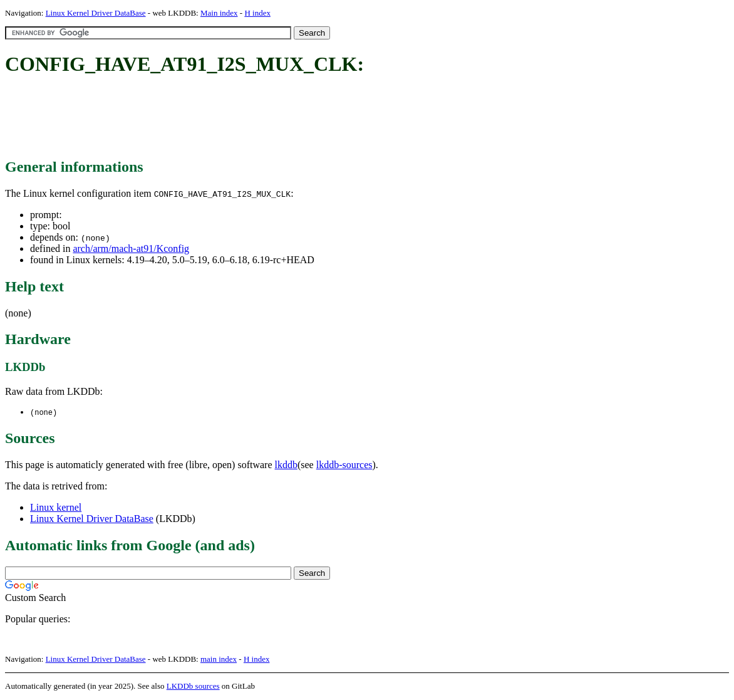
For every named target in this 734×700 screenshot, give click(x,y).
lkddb (286, 465)
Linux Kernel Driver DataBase (96, 13)
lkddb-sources (344, 465)
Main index (219, 13)
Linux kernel (56, 508)
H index (257, 13)
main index (219, 660)
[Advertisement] (233, 118)
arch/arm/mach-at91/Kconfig (131, 248)
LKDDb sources (193, 687)
